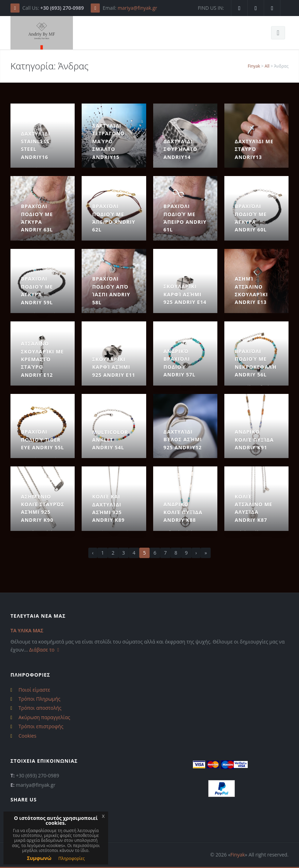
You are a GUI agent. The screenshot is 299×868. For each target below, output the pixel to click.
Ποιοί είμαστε (34, 690)
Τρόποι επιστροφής (41, 726)
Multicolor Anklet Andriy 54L (110, 440)
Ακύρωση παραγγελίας (44, 717)
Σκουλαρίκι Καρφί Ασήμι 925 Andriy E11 (114, 367)
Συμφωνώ (39, 858)
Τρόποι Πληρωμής (39, 699)
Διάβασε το (45, 650)
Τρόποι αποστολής (40, 708)
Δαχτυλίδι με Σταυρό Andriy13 (254, 149)
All (267, 66)
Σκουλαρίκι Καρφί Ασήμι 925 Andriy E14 (185, 294)
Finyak (254, 66)
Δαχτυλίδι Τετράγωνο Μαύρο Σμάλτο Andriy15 (108, 141)
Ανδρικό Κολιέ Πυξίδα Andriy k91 (254, 440)
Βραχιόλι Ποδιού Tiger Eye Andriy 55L (43, 440)
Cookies (27, 736)
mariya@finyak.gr (137, 8)
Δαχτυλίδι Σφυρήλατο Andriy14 (181, 149)
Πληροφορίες (72, 858)
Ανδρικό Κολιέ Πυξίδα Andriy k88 (183, 512)
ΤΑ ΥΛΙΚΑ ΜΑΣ (27, 630)
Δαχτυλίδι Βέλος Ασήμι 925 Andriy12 (183, 440)
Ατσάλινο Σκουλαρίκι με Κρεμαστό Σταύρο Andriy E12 (42, 359)
